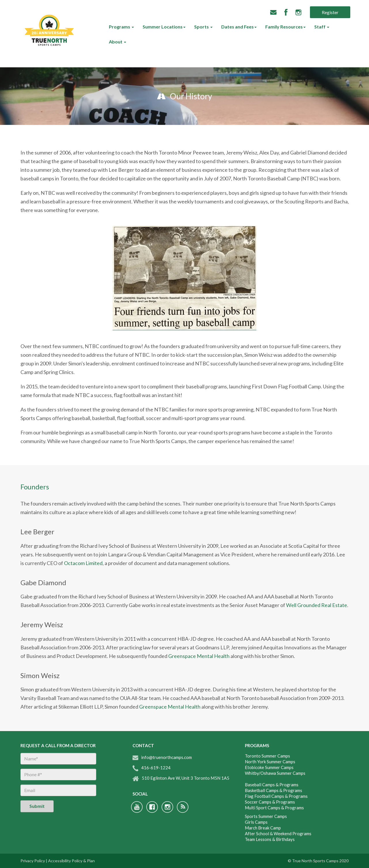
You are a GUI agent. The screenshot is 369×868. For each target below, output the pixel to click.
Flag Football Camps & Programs (276, 796)
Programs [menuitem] (120, 27)
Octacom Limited (83, 563)
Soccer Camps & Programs (270, 802)
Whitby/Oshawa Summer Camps (275, 773)
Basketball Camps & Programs (274, 790)
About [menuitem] (116, 42)
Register (330, 12)
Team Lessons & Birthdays (270, 839)
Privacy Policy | (34, 861)
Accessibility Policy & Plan (71, 861)
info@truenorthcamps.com (162, 757)
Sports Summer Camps (266, 816)
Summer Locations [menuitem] (163, 27)
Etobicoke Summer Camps (269, 767)
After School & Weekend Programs (278, 833)
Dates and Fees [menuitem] (238, 27)
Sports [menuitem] (202, 27)
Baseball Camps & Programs (272, 785)
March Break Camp (263, 828)
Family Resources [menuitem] (284, 27)
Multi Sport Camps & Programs (274, 808)
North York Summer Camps (270, 762)
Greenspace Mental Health (199, 656)
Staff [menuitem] (320, 27)
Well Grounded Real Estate (317, 605)
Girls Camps (256, 822)
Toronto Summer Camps (267, 756)
